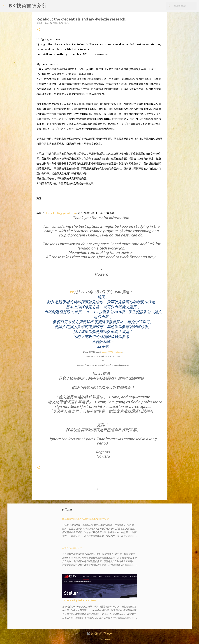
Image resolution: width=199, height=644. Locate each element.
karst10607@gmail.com (61, 213)
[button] (38, 30)
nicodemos (106, 640)
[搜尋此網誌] (180, 6)
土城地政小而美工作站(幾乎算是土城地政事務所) (86, 519)
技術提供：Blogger (99, 633)
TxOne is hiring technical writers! (79, 600)
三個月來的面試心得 (72, 548)
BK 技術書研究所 (28, 6)
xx (72, 292)
